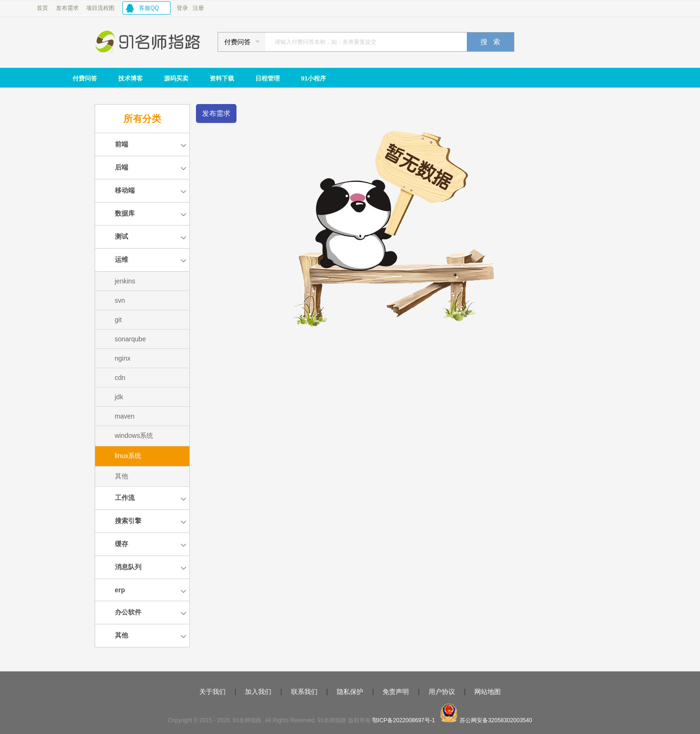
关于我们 (212, 692)
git (118, 320)
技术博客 (130, 78)
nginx (123, 358)
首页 (42, 8)
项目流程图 (100, 8)
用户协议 (442, 692)
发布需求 (67, 8)
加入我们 (258, 692)
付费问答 (85, 78)
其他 (122, 476)
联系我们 (304, 692)
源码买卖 (176, 78)
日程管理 (268, 78)
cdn (120, 378)
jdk (119, 397)
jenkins (125, 281)
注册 (198, 8)
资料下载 (222, 78)
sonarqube (130, 339)
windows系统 (134, 436)
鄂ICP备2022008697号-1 (403, 720)
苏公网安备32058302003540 (496, 720)
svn (120, 300)
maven (125, 416)
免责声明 (396, 692)
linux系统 (128, 456)
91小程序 (313, 78)
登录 (182, 8)
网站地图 (488, 692)
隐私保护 (350, 692)
